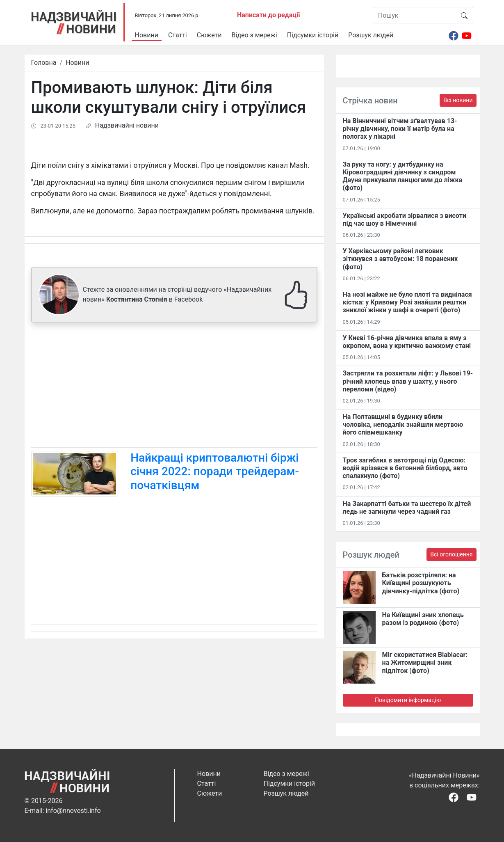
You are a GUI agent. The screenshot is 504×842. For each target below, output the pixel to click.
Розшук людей (371, 35)
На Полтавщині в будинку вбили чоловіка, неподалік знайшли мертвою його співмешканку (403, 424)
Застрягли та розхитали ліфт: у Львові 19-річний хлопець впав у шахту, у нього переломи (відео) (408, 381)
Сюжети (209, 35)
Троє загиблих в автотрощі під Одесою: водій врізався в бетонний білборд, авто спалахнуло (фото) (405, 468)
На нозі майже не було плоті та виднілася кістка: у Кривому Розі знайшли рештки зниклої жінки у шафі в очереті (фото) (407, 302)
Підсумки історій (313, 35)
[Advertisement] (174, 387)
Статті (178, 35)
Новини (147, 35)
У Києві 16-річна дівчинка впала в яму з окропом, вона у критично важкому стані (407, 342)
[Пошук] (414, 15)
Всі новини (458, 100)
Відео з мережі (254, 35)
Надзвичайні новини (127, 125)
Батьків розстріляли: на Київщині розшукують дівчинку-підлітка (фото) (421, 583)
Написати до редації (269, 15)
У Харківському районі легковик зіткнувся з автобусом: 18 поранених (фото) (400, 259)
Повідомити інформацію (408, 700)
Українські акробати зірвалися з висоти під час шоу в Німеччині (405, 220)
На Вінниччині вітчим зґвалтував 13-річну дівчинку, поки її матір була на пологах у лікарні (400, 129)
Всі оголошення (451, 554)
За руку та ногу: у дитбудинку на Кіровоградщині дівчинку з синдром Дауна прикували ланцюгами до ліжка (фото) (403, 176)
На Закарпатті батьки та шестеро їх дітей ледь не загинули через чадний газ (407, 508)
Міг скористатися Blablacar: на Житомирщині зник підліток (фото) (425, 662)
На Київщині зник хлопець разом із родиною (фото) (423, 619)
